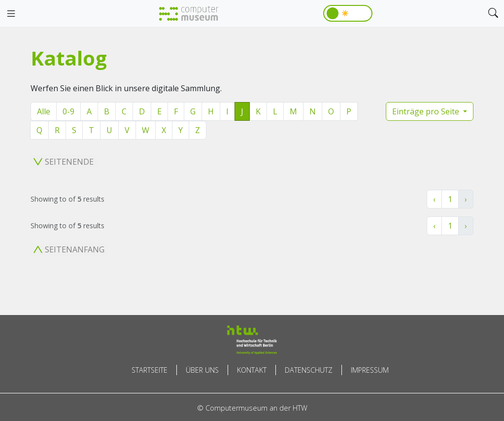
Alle (44, 111)
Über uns (202, 370)
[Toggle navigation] (11, 14)
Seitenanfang (69, 249)
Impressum (370, 370)
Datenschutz (309, 370)
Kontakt (252, 370)
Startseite (150, 370)
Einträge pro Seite (427, 111)
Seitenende (64, 162)
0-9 (68, 111)
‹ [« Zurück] (434, 199)
